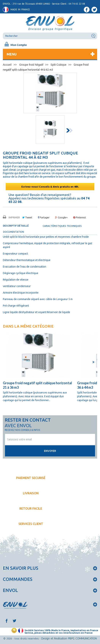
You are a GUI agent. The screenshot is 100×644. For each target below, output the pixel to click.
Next (70, 131)
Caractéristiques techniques (62, 226)
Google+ (61, 217)
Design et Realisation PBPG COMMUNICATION (69, 638)
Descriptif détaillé (16, 226)
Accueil (7, 65)
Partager (44, 217)
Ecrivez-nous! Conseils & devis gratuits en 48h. (50, 187)
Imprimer (14, 217)
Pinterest (80, 217)
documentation (14, 232)
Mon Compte (19, 45)
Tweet (27, 217)
